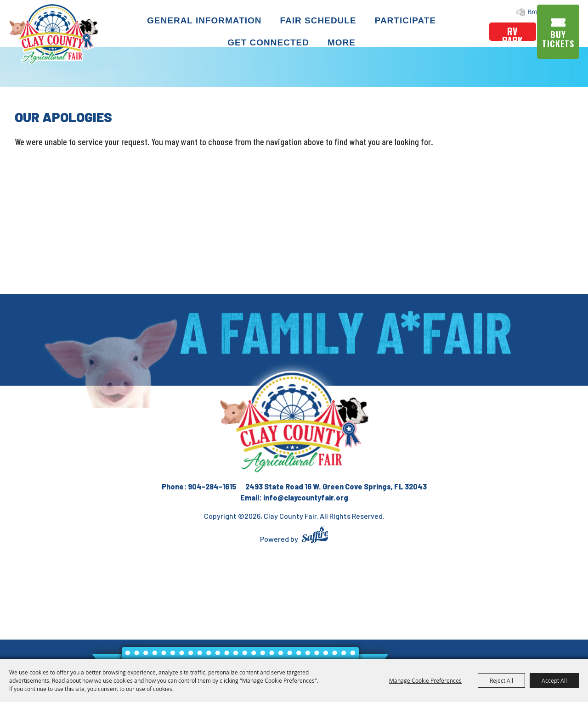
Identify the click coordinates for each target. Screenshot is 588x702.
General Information (206, 20)
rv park (512, 32)
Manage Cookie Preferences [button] (425, 680)
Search (540, 12)
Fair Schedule (320, 20)
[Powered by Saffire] (315, 536)
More (343, 42)
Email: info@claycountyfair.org (294, 497)
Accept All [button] (554, 680)
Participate (407, 20)
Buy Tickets (560, 39)
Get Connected (270, 42)
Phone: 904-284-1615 (199, 486)
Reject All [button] (501, 680)
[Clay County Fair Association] (294, 422)
